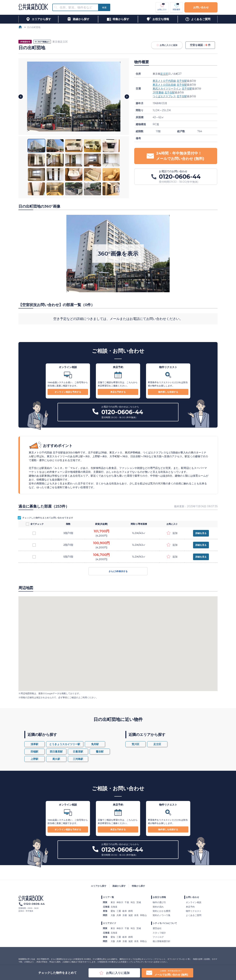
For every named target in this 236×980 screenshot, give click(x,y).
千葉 (127, 902)
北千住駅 (182, 81)
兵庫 (119, 915)
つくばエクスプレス (164, 96)
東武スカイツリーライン (167, 89)
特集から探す (138, 886)
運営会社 (157, 928)
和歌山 (143, 915)
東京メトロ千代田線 (164, 81)
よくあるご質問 (194, 915)
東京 (113, 902)
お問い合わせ (201, 7)
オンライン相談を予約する (68, 392)
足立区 (164, 74)
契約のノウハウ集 (162, 915)
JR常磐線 (158, 92)
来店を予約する (118, 392)
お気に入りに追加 (167, 45)
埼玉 (133, 902)
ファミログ (158, 937)
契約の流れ (158, 907)
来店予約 (190, 907)
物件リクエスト (194, 911)
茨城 (139, 902)
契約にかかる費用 (162, 911)
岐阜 (125, 911)
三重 (119, 911)
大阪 (113, 915)
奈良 (136, 915)
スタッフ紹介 (159, 933)
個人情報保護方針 (162, 941)
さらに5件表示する (118, 571)
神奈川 (120, 902)
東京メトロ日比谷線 (164, 85)
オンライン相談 (194, 902)
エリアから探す (99, 886)
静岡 (131, 911)
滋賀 (131, 915)
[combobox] (78, 7)
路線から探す (119, 886)
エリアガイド (110, 923)
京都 (125, 915)
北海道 (114, 907)
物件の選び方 (159, 902)
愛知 (113, 911)
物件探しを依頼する (168, 392)
